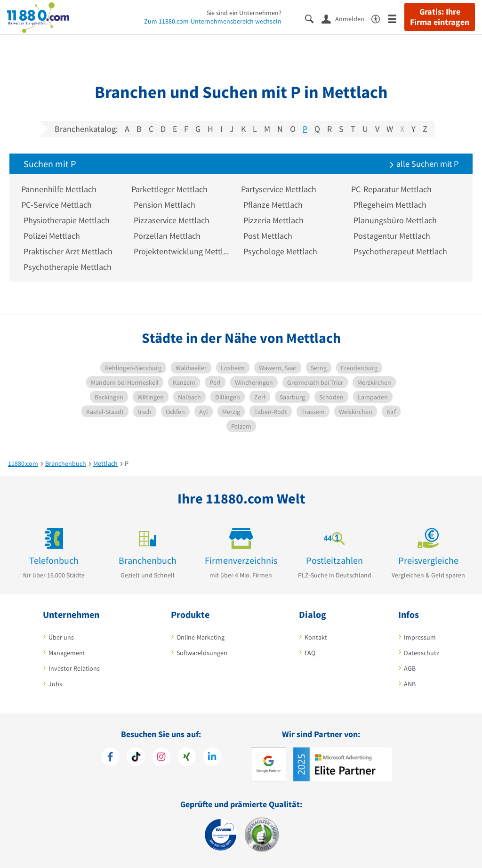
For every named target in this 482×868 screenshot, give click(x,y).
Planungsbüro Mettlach (395, 220)
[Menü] (396, 18)
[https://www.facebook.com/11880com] (110, 758)
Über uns (61, 637)
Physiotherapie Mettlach (67, 220)
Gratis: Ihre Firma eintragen (440, 17)
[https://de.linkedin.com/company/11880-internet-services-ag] (212, 758)
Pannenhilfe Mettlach (61, 189)
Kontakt (316, 637)
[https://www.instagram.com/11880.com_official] (161, 758)
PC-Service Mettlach (59, 205)
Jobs (55, 684)
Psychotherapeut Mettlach (400, 251)
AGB (410, 668)
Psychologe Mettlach (280, 251)
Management (67, 653)
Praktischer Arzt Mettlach (68, 251)
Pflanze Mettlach (273, 205)
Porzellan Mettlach (167, 236)
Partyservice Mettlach (281, 189)
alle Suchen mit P (424, 164)
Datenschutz (422, 653)
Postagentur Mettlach (392, 236)
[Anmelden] (346, 18)
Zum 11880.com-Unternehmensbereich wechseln (213, 21)
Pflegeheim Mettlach (390, 205)
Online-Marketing (201, 637)
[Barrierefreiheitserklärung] (380, 18)
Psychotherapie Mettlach (68, 267)
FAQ (310, 653)
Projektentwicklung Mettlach (182, 251)
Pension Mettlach (165, 205)
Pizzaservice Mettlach (172, 220)
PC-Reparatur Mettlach (394, 189)
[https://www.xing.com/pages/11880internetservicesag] (187, 758)
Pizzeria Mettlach (273, 220)
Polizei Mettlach (52, 236)
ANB (410, 684)
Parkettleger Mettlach (172, 189)
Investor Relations (74, 668)
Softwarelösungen (202, 653)
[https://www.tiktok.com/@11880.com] (136, 758)
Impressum (420, 637)
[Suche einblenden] (313, 18)
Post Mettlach (268, 236)
